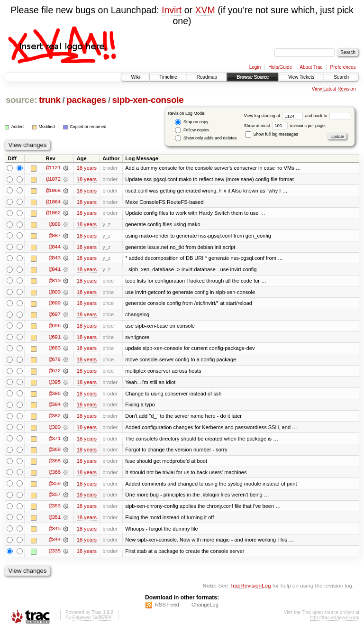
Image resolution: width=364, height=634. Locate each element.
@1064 (53, 202)
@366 (55, 475)
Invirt (172, 10)
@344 (55, 543)
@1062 (53, 213)
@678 (55, 361)
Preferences (343, 67)
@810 (55, 282)
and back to (328, 116)
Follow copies (192, 130)
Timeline (168, 77)
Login (255, 67)
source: (21, 100)
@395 (55, 384)
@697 (55, 316)
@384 (55, 407)
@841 (55, 270)
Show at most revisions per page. (285, 126)
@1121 (53, 168)
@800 (55, 293)
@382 (55, 418)
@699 (55, 304)
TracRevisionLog (250, 589)
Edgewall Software (92, 621)
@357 (55, 498)
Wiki (135, 77)
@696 (55, 327)
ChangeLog (205, 608)
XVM (205, 10)
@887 (55, 236)
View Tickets (301, 77)
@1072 (53, 179)
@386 (55, 395)
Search (341, 77)
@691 (55, 339)
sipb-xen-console (148, 100)
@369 (55, 452)
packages (86, 100)
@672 (55, 373)
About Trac (311, 67)
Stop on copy (191, 122)
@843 (55, 259)
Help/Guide (280, 67)
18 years (87, 168)
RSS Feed (167, 608)
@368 (55, 464)
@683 (55, 350)
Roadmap (207, 77)
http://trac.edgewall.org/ (335, 621)
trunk (50, 100)
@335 (55, 555)
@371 (55, 441)
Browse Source (253, 77)
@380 (55, 430)
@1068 (53, 191)
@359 (55, 487)
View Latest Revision (334, 89)
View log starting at (275, 116)
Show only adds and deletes (206, 138)
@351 (55, 521)
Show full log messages (272, 134)
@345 (55, 532)
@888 (55, 225)
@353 (55, 509)
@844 (55, 248)
